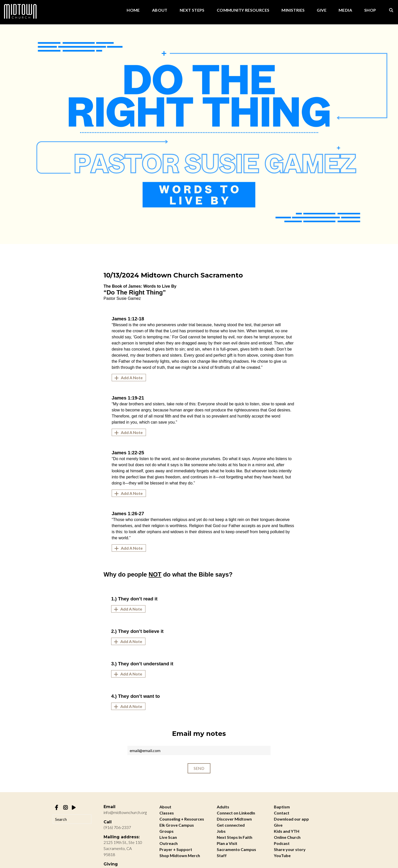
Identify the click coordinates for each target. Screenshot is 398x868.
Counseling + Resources (182, 819)
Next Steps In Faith (235, 837)
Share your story (290, 849)
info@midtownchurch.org (125, 812)
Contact (282, 813)
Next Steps (192, 10)
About (160, 10)
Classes (167, 813)
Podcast (282, 843)
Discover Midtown (234, 819)
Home (133, 10)
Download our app (291, 819)
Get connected (231, 825)
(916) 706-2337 (117, 827)
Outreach (169, 843)
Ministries (293, 10)
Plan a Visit (227, 843)
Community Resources (243, 10)
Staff (222, 855)
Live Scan (168, 837)
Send (199, 768)
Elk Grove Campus (177, 825)
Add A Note (128, 378)
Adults (223, 807)
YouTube (282, 855)
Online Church (287, 837)
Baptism (282, 807)
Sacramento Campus (236, 849)
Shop (370, 10)
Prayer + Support (176, 849)
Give (322, 10)
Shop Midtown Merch (180, 855)
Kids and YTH (287, 831)
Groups (167, 831)
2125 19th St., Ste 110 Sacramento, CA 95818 (123, 848)
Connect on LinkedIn (236, 813)
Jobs (221, 831)
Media (345, 10)
